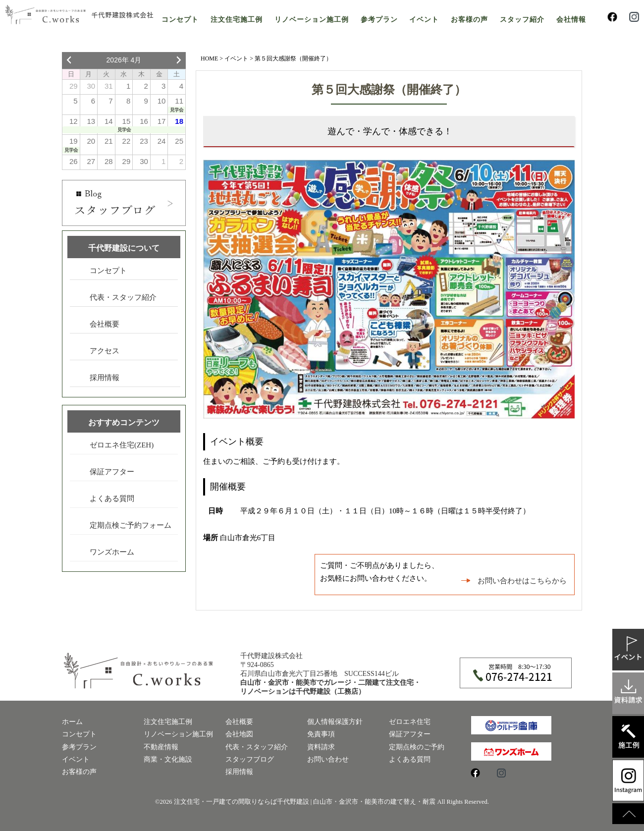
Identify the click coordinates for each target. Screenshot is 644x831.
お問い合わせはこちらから (522, 581)
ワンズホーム (112, 552)
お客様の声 (469, 20)
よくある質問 (112, 499)
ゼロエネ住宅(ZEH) (122, 445)
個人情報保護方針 (335, 722)
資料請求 (321, 747)
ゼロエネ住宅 (410, 722)
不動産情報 (161, 747)
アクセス (105, 351)
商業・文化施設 (168, 759)
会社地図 (239, 734)
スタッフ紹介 (522, 20)
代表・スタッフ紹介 (123, 297)
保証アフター (112, 472)
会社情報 (571, 20)
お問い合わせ (328, 759)
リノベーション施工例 (312, 20)
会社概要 (105, 324)
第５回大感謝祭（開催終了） (389, 90)
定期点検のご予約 (417, 747)
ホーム (72, 722)
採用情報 (105, 378)
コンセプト (180, 20)
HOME (209, 58)
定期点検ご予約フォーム (131, 525)
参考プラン (379, 20)
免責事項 (321, 734)
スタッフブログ (250, 759)
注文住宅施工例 (237, 20)
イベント (424, 20)
